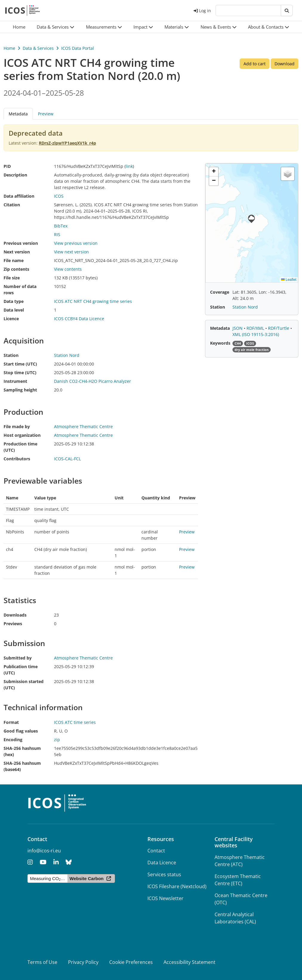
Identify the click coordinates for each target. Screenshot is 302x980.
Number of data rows (20, 289)
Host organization (22, 435)
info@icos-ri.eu (44, 851)
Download (285, 64)
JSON (238, 328)
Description (15, 175)
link (129, 166)
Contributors (17, 459)
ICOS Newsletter (165, 898)
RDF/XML (256, 328)
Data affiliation (19, 196)
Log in (202, 11)
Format (11, 722)
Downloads (15, 615)
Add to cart (255, 64)
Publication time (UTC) (21, 670)
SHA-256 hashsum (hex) (22, 751)
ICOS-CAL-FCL (67, 459)
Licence (11, 319)
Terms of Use (42, 962)
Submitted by (18, 658)
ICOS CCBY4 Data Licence (79, 319)
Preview (46, 114)
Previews (13, 624)
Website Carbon (87, 878)
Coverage (220, 292)
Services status (164, 874)
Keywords (220, 343)
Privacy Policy (83, 962)
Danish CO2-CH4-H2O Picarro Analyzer (93, 381)
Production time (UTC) (20, 447)
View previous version (76, 243)
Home (9, 48)
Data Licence (162, 863)
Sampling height (20, 390)
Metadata (18, 114)
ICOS (59, 196)
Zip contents (16, 269)
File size (12, 278)
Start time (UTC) (20, 364)
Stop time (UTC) (20, 373)
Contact (156, 851)
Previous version (21, 243)
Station (11, 355)
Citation (12, 205)
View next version (71, 252)
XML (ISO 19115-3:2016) (256, 334)
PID (7, 166)
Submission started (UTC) (24, 685)
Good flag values (21, 731)
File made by (17, 426)
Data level (14, 310)
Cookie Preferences (131, 962)
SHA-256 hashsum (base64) (22, 766)
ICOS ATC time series (75, 722)
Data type (14, 301)
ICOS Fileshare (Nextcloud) (177, 886)
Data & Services (38, 48)
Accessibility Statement (189, 962)
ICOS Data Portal (78, 48)
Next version (17, 252)
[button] (56, 27)
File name (14, 260)
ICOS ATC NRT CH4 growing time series (93, 301)
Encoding (13, 740)
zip (57, 740)
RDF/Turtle (279, 328)
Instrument (15, 381)
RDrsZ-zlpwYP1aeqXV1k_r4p (67, 143)
